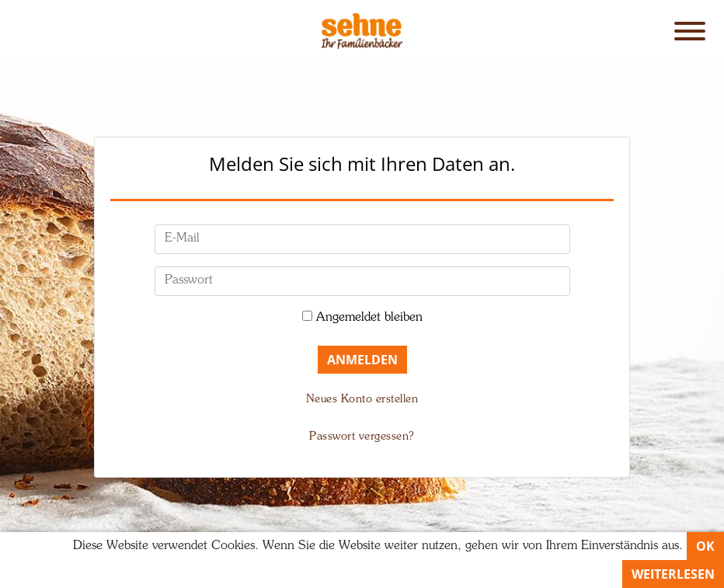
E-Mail (182, 238)
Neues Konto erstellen (362, 399)
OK (705, 546)
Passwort (189, 280)
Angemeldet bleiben (369, 318)
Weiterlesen (673, 574)
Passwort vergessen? (362, 437)
